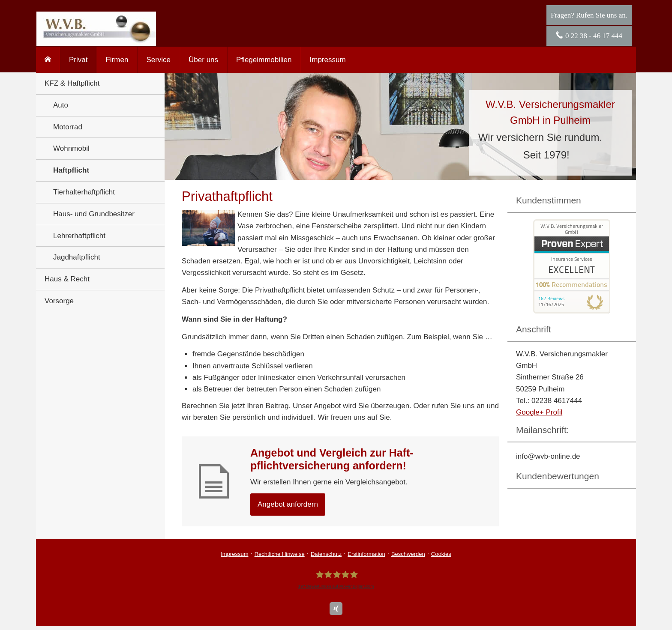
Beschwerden (408, 554)
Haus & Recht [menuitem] (67, 279)
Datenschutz (326, 554)
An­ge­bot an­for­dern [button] (288, 504)
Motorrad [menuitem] (68, 127)
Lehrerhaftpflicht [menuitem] (79, 236)
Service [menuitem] (158, 60)
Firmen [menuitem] (117, 60)
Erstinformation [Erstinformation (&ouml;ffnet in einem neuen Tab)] (366, 554)
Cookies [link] (441, 554)
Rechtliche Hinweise (280, 554)
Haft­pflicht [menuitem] (71, 170)
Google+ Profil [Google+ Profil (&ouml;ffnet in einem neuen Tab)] (539, 412)
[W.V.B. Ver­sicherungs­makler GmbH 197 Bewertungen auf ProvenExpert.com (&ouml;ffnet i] (336, 580)
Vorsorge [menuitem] (59, 301)
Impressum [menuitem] (328, 60)
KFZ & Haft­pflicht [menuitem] (72, 83)
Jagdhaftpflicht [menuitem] (77, 257)
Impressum (234, 554)
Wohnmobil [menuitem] (71, 148)
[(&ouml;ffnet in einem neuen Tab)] (572, 311)
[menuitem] (48, 60)
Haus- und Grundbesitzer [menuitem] (94, 214)
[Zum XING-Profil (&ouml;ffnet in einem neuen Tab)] (336, 609)
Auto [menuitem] (61, 105)
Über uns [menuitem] (203, 60)
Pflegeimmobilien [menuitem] (264, 60)
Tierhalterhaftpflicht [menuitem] (84, 192)
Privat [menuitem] (78, 60)
